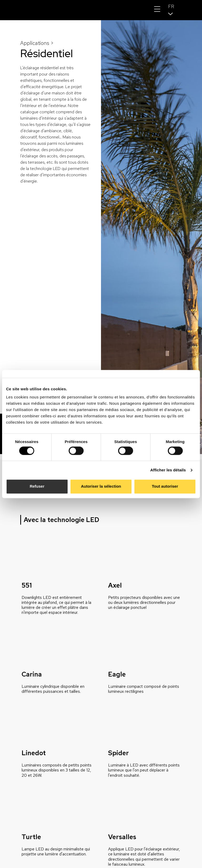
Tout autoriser (165, 486)
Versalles (122, 837)
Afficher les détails (168, 470)
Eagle (117, 674)
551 (27, 585)
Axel (115, 585)
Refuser (37, 486)
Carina (32, 674)
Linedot (34, 753)
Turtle (31, 837)
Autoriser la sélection (101, 486)
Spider (118, 753)
